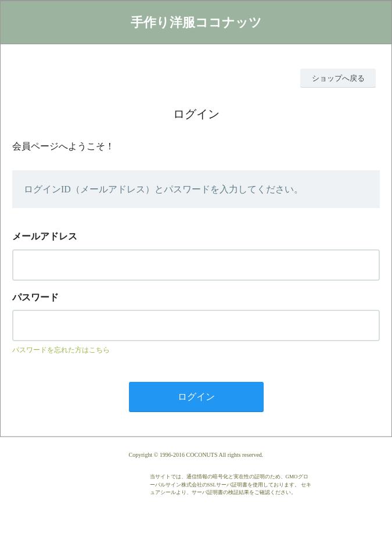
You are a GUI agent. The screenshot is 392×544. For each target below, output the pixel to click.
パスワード (35, 297)
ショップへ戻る (338, 78)
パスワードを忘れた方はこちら (61, 350)
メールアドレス (45, 236)
